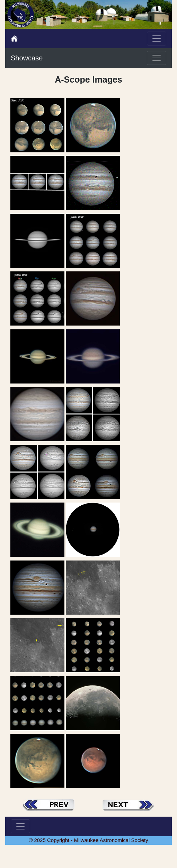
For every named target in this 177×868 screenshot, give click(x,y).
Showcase (27, 58)
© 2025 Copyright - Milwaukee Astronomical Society (88, 840)
